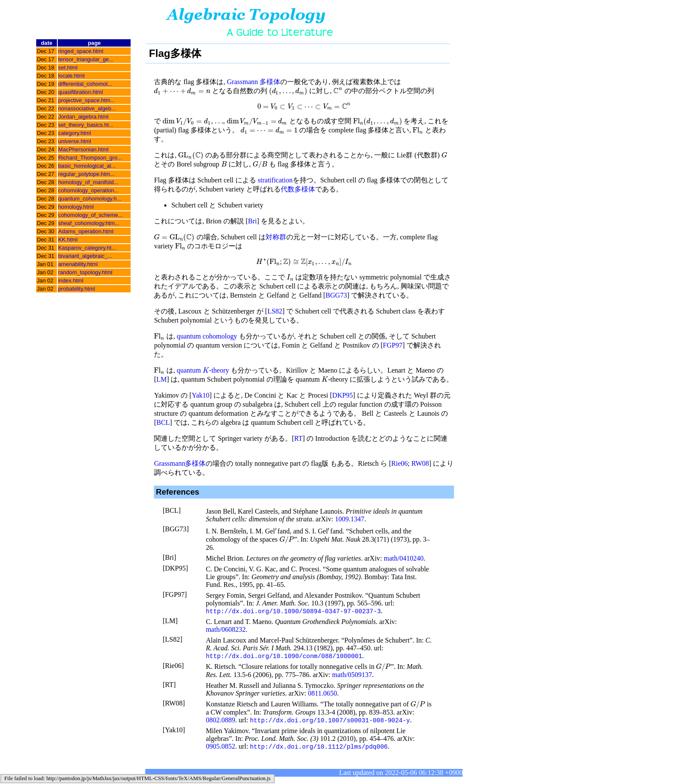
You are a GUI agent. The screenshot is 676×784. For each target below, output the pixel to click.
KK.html (68, 240)
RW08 (420, 463)
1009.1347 (350, 519)
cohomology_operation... (88, 190)
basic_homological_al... (87, 166)
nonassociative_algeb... (87, 108)
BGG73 (336, 295)
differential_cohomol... (85, 84)
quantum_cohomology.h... (90, 199)
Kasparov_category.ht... (87, 248)
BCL (163, 422)
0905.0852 (220, 748)
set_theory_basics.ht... (86, 125)
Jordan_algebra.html (83, 117)
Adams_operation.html (86, 231)
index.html (71, 281)
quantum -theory (203, 370)
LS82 (275, 311)
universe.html (75, 141)
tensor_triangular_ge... (86, 59)
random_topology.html (85, 272)
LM (162, 379)
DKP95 (343, 395)
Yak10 (201, 395)
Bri (252, 221)
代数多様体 (298, 189)
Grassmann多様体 (180, 463)
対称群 (276, 237)
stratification (275, 180)
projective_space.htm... (87, 100)
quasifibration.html (81, 92)
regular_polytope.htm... (86, 174)
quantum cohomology (207, 336)
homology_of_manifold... (88, 182)
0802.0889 (220, 721)
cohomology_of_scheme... (90, 215)
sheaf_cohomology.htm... (89, 223)
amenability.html (78, 264)
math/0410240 (404, 558)
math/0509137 (352, 676)
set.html (68, 67)
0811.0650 (322, 694)
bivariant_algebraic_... (85, 256)
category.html (75, 133)
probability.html (77, 289)
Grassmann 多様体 (253, 82)
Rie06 (400, 463)
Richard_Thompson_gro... (90, 158)
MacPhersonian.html (83, 149)
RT (298, 438)
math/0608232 (225, 630)
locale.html (71, 76)
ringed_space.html (81, 51)
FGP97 (393, 345)
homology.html (76, 207)
